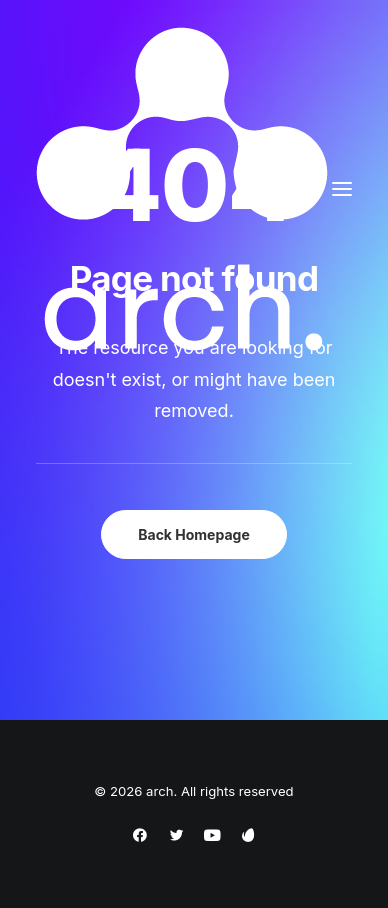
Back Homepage (194, 534)
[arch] (182, 189)
